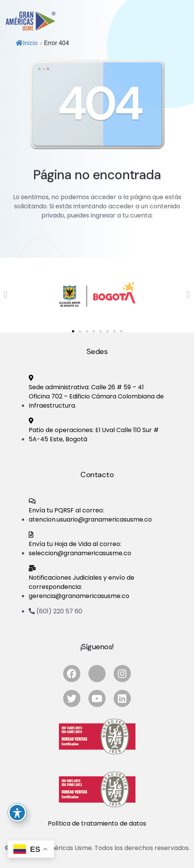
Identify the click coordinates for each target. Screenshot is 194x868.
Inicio (27, 43)
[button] (6, 303)
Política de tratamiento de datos (97, 823)
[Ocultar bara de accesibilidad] (17, 813)
